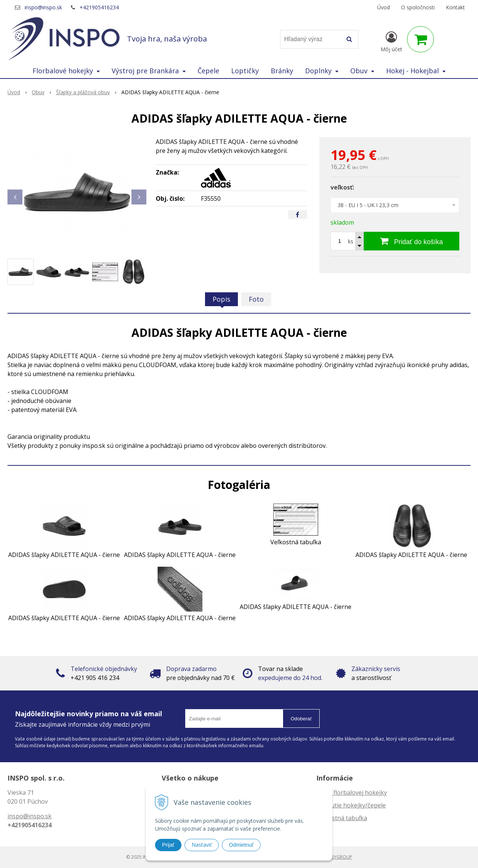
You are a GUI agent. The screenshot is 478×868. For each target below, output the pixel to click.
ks (351, 241)
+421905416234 (99, 7)
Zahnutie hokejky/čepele (351, 805)
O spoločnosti (418, 7)
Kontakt (455, 7)
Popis (221, 299)
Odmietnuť (241, 845)
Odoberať (301, 719)
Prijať (168, 845)
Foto (256, 299)
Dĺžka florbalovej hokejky (352, 792)
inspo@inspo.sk (43, 7)
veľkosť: (342, 187)
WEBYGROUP (338, 857)
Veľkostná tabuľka (342, 818)
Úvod (384, 7)
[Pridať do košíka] (412, 241)
